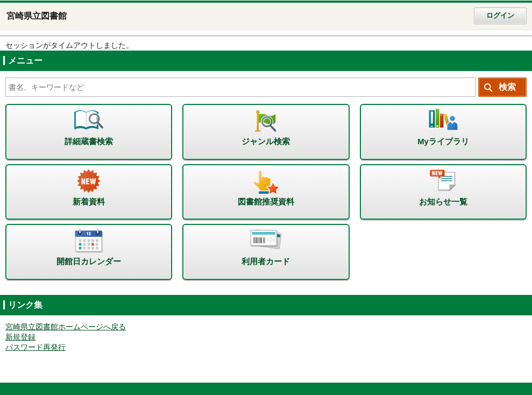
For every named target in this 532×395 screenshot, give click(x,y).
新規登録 (20, 337)
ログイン (500, 16)
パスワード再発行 (36, 347)
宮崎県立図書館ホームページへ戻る (66, 327)
